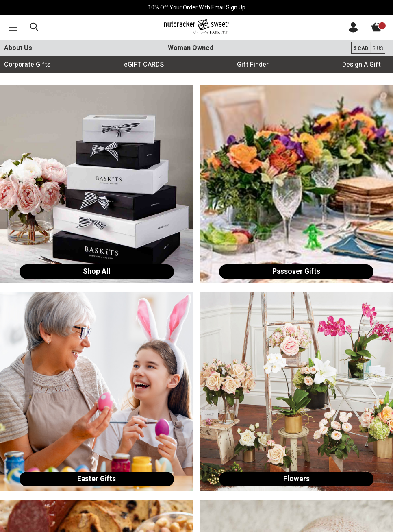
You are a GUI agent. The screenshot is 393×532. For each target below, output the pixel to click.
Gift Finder (253, 65)
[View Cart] (381, 29)
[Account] (353, 31)
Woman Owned (191, 48)
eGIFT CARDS (144, 65)
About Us (18, 48)
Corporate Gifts (27, 65)
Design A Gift (362, 65)
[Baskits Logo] (197, 27)
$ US (378, 48)
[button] (13, 27)
